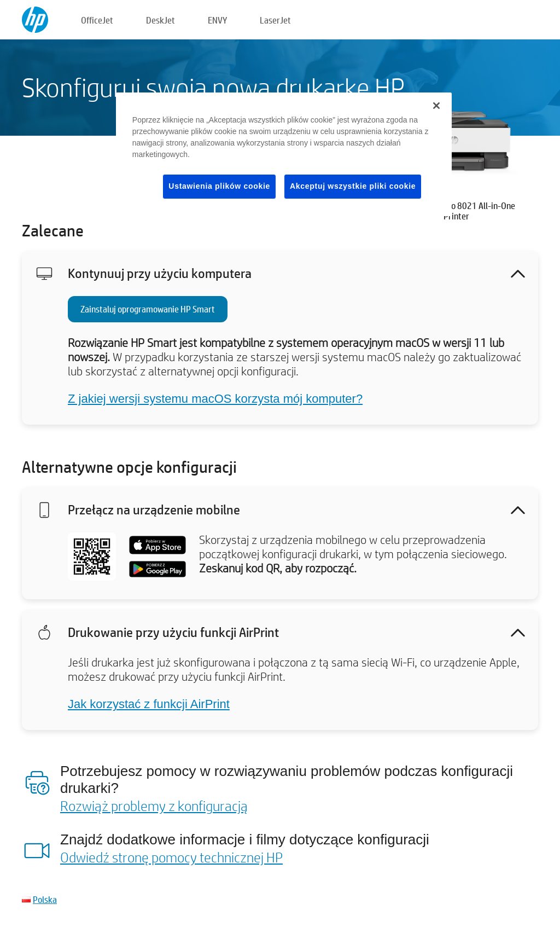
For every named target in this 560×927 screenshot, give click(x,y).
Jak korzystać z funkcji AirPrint (149, 704)
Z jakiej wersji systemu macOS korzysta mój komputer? (215, 399)
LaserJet (275, 20)
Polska (45, 899)
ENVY (217, 20)
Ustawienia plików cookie (219, 186)
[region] (284, 154)
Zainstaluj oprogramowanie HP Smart (148, 309)
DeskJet (161, 20)
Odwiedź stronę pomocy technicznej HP (171, 857)
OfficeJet (97, 20)
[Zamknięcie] (436, 106)
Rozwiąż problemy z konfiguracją (154, 806)
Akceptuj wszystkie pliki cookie (353, 186)
